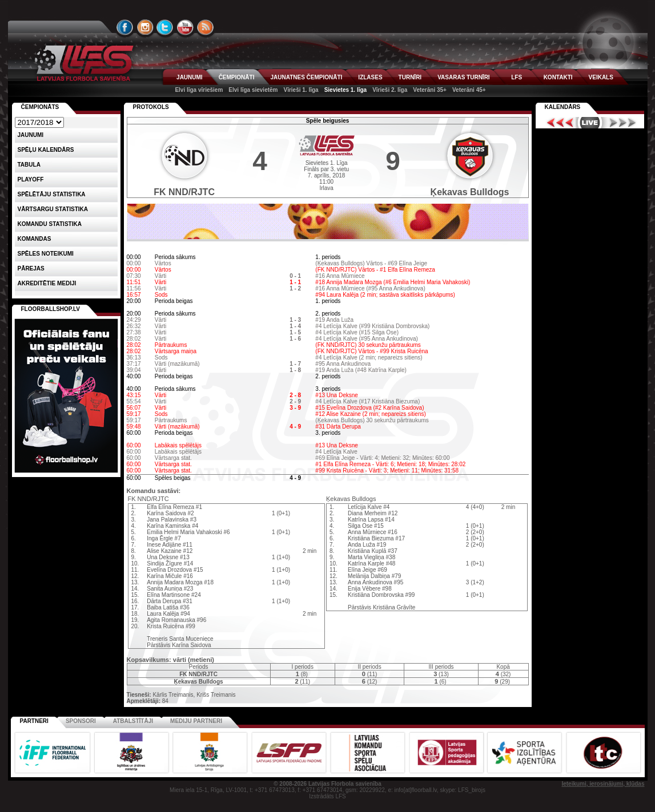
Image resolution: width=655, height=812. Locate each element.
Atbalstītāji (133, 721)
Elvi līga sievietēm (253, 90)
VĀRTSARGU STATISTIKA (53, 209)
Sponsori (81, 721)
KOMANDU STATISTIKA (50, 224)
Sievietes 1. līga (346, 90)
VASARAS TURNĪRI (463, 77)
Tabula (29, 165)
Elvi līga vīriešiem (199, 90)
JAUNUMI (190, 77)
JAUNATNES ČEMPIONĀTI (306, 77)
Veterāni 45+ (469, 90)
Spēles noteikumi (46, 254)
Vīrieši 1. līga (301, 90)
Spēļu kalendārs (46, 150)
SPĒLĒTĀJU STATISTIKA (52, 194)
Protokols (151, 107)
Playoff (31, 179)
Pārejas (31, 268)
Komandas (35, 239)
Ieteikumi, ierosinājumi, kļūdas (603, 784)
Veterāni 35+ (430, 90)
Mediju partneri (196, 721)
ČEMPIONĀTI (237, 77)
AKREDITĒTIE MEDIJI (47, 283)
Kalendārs (563, 107)
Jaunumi (31, 135)
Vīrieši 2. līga (390, 90)
